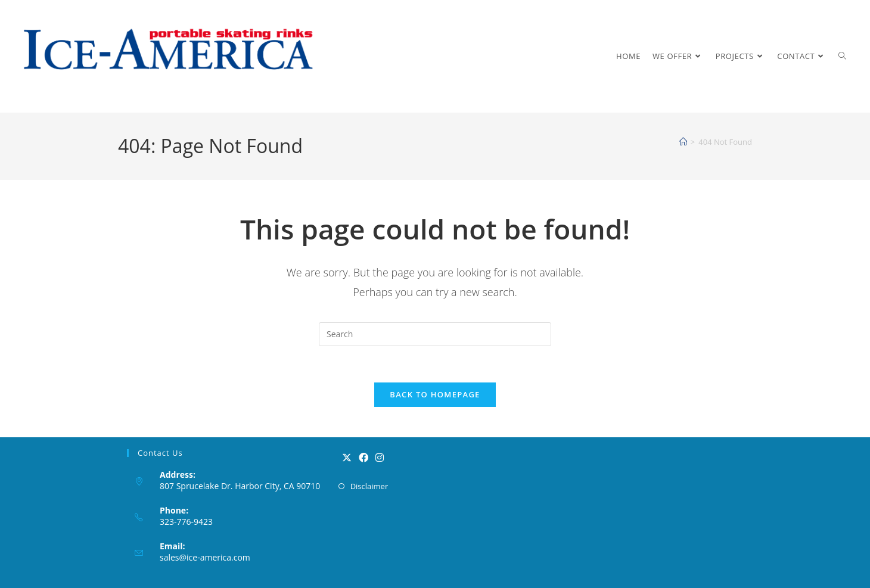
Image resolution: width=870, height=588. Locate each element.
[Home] (683, 142)
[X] (347, 458)
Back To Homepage (435, 394)
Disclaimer (369, 486)
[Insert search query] (435, 334)
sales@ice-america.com (205, 557)
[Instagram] (380, 458)
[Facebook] (363, 458)
